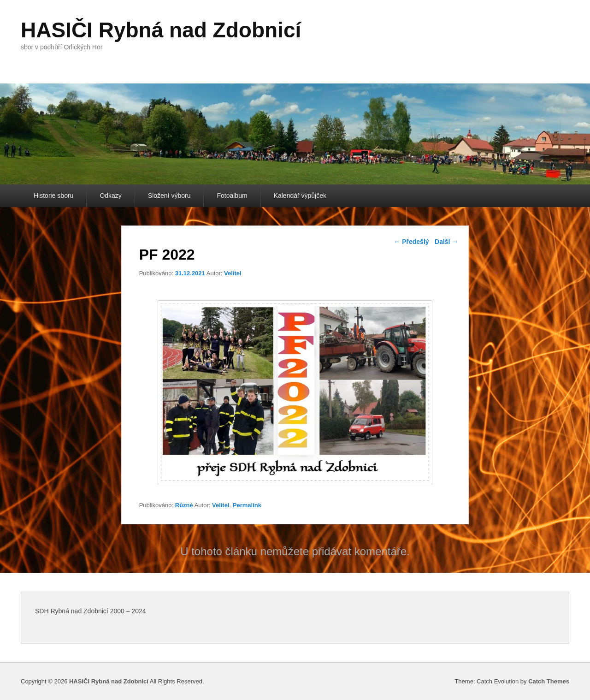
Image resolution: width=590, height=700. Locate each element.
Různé (184, 505)
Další (446, 242)
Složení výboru (169, 196)
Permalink (247, 505)
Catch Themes (549, 681)
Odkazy (110, 196)
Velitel (233, 273)
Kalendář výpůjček (300, 196)
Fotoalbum (232, 196)
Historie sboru (53, 196)
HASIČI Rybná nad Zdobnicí (161, 30)
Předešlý (411, 242)
